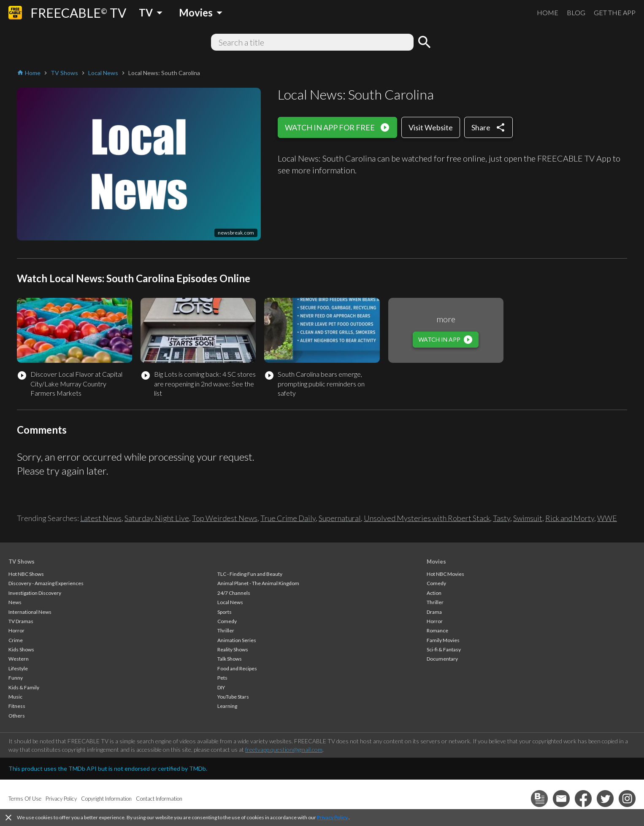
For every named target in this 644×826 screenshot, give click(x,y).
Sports (225, 612)
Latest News (101, 518)
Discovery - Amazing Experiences (46, 583)
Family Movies (443, 640)
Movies (436, 561)
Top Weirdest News (225, 518)
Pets (222, 678)
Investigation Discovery (35, 593)
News (15, 602)
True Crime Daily (288, 518)
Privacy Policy (332, 817)
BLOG (576, 12)
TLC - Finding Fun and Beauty (250, 574)
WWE (607, 518)
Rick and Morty (570, 518)
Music (15, 697)
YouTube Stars (233, 697)
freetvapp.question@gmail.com (284, 749)
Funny (16, 678)
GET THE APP (615, 12)
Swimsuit (528, 518)
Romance (437, 630)
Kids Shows (21, 649)
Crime (16, 640)
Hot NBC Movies (445, 574)
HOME (548, 12)
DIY (221, 687)
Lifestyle (18, 668)
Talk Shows (230, 659)
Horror (16, 630)
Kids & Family (24, 687)
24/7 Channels (234, 593)
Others (17, 716)
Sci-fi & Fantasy (444, 649)
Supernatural (340, 518)
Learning (227, 706)
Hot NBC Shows (26, 574)
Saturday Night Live (157, 518)
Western (19, 659)
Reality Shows (233, 649)
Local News (230, 602)
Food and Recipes (237, 668)
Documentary (442, 659)
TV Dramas (21, 621)
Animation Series (237, 640)
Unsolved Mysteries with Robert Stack (427, 518)
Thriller (226, 630)
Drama (434, 612)
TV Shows (22, 561)
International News (30, 612)
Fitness (17, 706)
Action (434, 593)
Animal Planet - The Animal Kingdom (258, 583)
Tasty (502, 518)
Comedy (227, 621)
